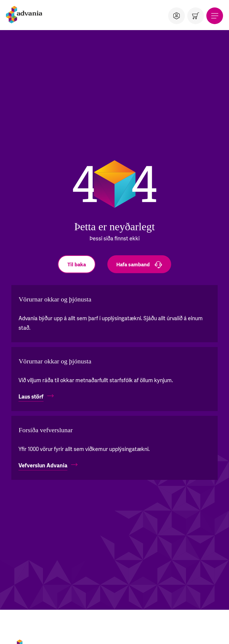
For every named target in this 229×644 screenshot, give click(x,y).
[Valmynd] (215, 16)
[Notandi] (177, 16)
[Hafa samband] (139, 264)
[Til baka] (77, 264)
